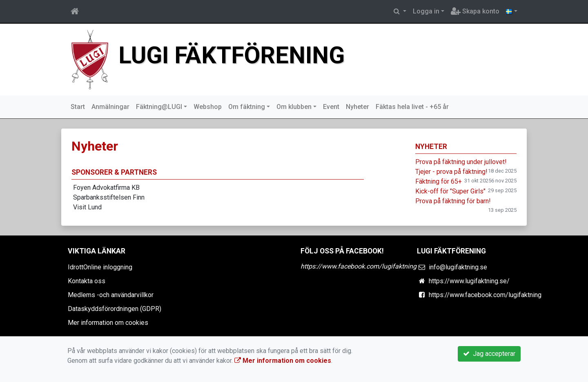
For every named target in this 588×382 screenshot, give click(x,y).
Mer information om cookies (108, 323)
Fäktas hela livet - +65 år (412, 107)
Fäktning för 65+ (439, 181)
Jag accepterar (489, 354)
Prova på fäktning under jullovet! (461, 162)
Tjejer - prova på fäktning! (451, 172)
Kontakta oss (87, 281)
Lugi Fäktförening (232, 55)
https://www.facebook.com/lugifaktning (359, 266)
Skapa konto (475, 11)
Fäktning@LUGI (159, 107)
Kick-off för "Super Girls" (450, 191)
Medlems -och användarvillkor (111, 295)
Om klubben (294, 107)
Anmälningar (110, 107)
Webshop (208, 107)
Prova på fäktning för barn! (453, 201)
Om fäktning (247, 107)
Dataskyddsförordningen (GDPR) (115, 309)
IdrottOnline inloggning (100, 267)
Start (78, 107)
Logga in (426, 11)
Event (331, 107)
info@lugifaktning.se (458, 267)
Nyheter (357, 107)
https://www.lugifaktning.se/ (469, 281)
